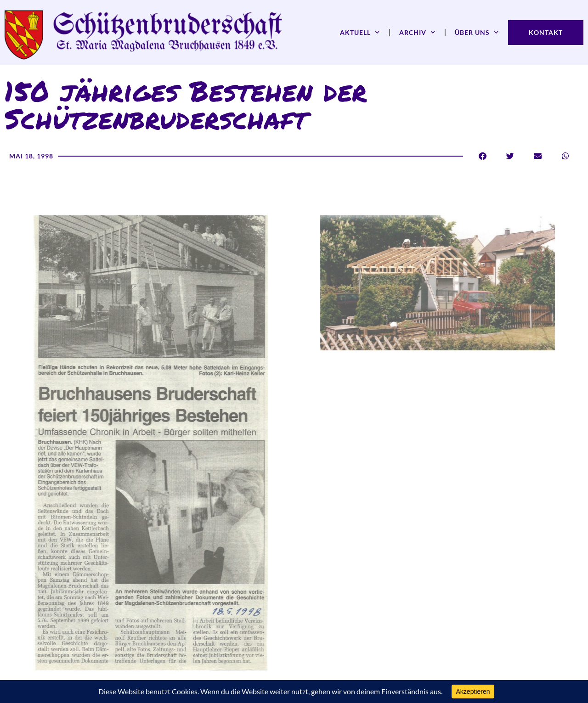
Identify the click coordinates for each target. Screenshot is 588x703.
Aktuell (360, 33)
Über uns (477, 33)
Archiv (417, 33)
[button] (483, 156)
